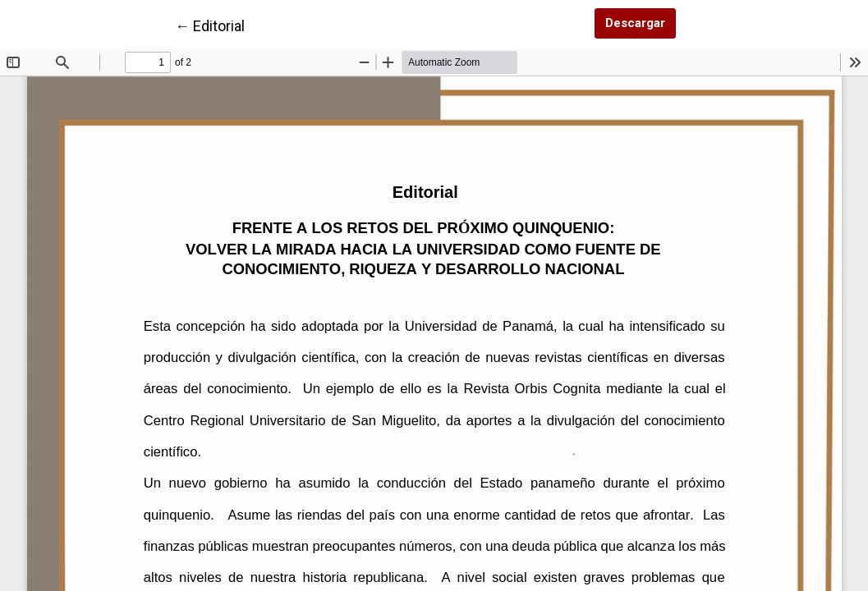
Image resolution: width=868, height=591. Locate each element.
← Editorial (210, 25)
